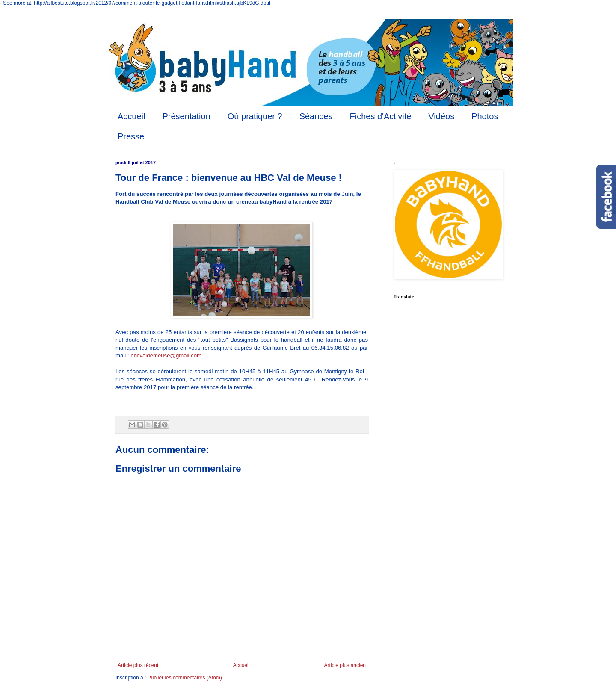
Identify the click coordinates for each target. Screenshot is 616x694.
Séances (316, 116)
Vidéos (441, 116)
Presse (131, 136)
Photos (485, 116)
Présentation (186, 116)
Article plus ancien (345, 665)
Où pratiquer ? (255, 116)
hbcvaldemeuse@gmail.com (166, 356)
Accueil (131, 116)
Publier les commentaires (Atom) (185, 678)
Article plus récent (138, 665)
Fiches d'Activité (380, 116)
